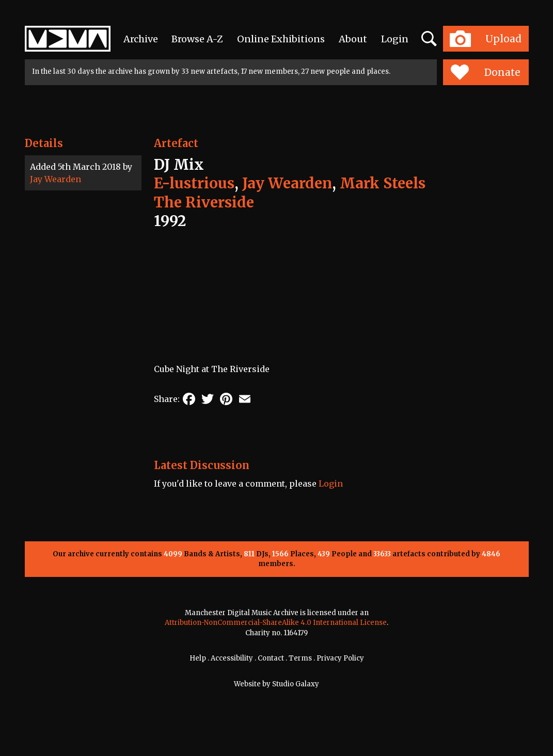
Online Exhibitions (281, 39)
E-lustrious (194, 183)
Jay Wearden (56, 179)
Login (395, 39)
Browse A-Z (197, 39)
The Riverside (204, 202)
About (353, 39)
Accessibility (232, 658)
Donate (486, 72)
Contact (271, 658)
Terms (300, 658)
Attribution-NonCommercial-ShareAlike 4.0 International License (276, 623)
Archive (141, 39)
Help (198, 658)
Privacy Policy (340, 658)
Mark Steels (383, 183)
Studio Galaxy (296, 684)
